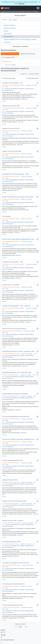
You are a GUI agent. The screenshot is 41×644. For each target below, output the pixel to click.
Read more (25, 99)
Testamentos (7, 42)
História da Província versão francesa (14, 329)
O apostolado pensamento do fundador (15, 394)
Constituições (6, 216)
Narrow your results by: (20, 46)
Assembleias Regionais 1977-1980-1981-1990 (16, 373)
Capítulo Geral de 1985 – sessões (13, 520)
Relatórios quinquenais (10, 28)
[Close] (39, 2)
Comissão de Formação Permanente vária (16, 563)
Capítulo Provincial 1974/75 (11, 128)
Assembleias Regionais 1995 (11, 542)
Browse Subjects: (20, 15)
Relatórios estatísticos (9, 25)
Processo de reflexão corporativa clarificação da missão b (19, 439)
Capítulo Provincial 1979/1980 (12, 151)
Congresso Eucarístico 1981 (11, 106)
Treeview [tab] (4, 20)
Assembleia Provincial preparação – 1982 (15, 174)
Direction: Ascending (34, 74)
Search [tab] (15, 20)
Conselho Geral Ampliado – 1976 (12, 262)
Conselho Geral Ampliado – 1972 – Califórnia (16, 306)
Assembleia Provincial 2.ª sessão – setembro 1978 (18, 351)
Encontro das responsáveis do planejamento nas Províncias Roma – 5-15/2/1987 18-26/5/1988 (19, 239)
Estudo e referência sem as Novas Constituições (18, 197)
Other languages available (8, 57)
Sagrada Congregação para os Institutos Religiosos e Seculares (20, 39)
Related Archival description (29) (10, 54)
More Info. (22, 4)
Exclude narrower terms (32, 78)
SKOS (3, 632)
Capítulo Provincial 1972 (10, 480)
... (4, 22)
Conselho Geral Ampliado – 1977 (12, 83)
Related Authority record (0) (28, 54)
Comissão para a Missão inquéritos (13, 584)
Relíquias (6, 31)
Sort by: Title (24, 74)
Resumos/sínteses (8, 37)
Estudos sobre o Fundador (11, 285)
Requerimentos (8, 34)
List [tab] (10, 20)
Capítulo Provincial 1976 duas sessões (14, 501)
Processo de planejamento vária (12, 460)
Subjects (13, 65)
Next (26, 627)
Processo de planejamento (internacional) (16, 416)
